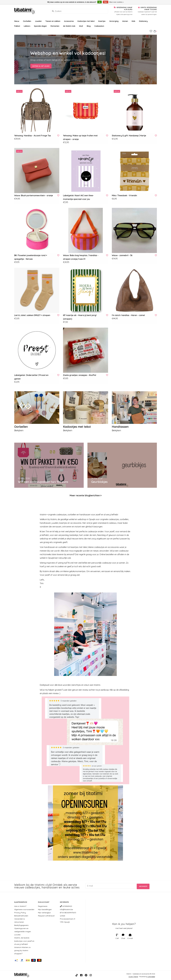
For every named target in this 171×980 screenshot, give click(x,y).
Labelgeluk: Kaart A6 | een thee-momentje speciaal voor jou (78, 197)
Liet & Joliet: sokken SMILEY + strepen (32, 315)
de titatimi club (69, 26)
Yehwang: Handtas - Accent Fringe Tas (33, 136)
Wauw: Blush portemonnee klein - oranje (34, 195)
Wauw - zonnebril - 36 (122, 255)
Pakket (17, 26)
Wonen (125, 21)
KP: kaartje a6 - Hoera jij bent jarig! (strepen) (80, 317)
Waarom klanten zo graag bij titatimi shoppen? (22, 951)
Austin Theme (133, 977)
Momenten (55, 26)
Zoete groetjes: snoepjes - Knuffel (80, 375)
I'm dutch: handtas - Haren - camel (128, 315)
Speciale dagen (40, 26)
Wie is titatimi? (20, 906)
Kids (133, 21)
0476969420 (66, 906)
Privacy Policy (20, 913)
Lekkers (27, 26)
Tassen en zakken (53, 21)
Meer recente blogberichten (85, 496)
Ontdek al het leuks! (40, 66)
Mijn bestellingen (45, 910)
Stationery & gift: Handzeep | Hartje (129, 136)
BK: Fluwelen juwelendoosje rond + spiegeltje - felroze (31, 257)
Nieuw (17, 21)
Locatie (17, 935)
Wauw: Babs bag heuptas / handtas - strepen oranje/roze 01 (81, 257)
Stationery (143, 21)
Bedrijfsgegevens (21, 925)
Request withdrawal (46, 916)
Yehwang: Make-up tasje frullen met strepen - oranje (80, 137)
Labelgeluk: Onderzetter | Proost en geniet (31, 377)
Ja (100, 2)
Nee (106, 2)
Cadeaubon (99, 26)
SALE (81, 26)
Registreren (43, 906)
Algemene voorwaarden (24, 910)
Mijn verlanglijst (44, 913)
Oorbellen (27, 21)
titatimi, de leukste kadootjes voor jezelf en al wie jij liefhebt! (24, 941)
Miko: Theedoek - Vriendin (124, 195)
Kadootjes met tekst (86, 21)
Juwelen (38, 21)
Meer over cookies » (117, 2)
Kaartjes (102, 21)
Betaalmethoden (21, 916)
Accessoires (69, 21)
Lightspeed (151, 977)
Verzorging (114, 21)
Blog (89, 26)
